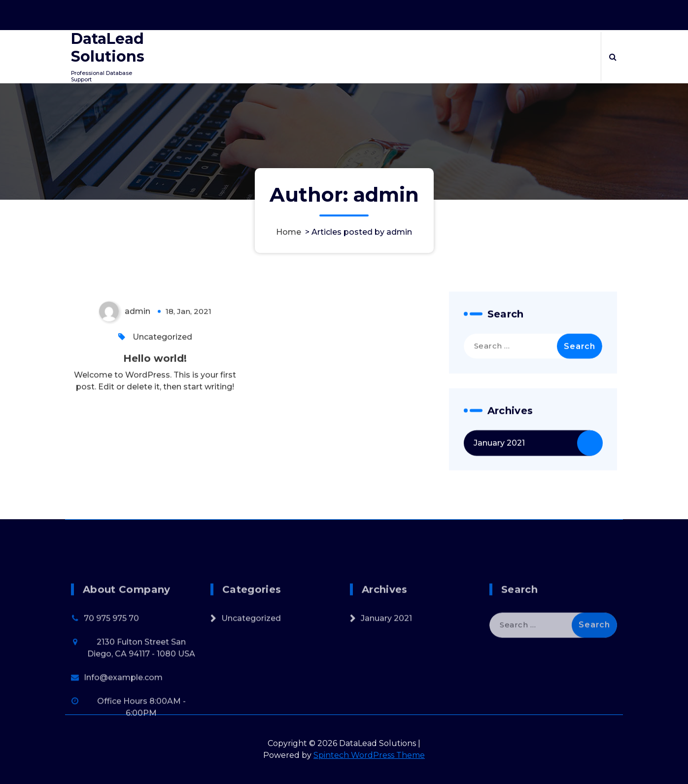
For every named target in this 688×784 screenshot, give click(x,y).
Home (289, 232)
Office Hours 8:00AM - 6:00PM (492, 13)
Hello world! (155, 369)
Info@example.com (123, 733)
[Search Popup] (613, 57)
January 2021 (499, 454)
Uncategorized (162, 348)
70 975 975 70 (111, 674)
